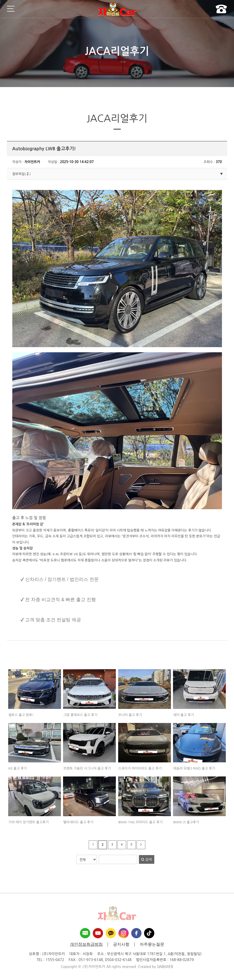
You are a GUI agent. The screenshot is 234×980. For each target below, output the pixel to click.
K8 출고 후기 (17, 768)
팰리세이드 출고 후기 (78, 822)
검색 (149, 859)
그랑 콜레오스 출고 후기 (80, 715)
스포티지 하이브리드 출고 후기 (140, 768)
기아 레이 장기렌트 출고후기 (28, 822)
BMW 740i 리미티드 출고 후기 (140, 822)
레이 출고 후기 (184, 715)
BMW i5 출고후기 (186, 822)
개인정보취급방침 (86, 944)
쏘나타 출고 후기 (130, 715)
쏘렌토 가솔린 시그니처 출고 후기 (87, 768)
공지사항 (121, 944)
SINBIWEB (165, 967)
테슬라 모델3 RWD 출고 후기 (194, 768)
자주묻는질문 (152, 944)
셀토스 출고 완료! (21, 715)
